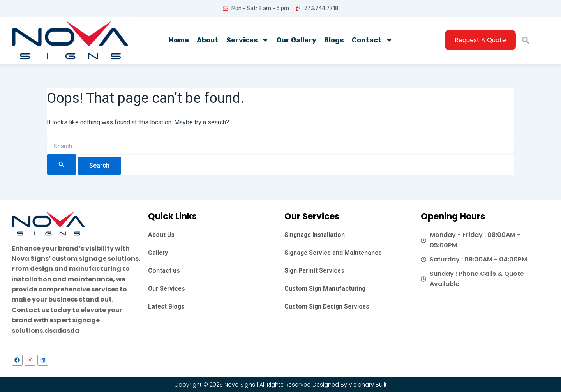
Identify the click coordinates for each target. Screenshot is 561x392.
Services (248, 40)
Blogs (334, 40)
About (208, 40)
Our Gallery (296, 40)
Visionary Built (368, 385)
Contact (372, 40)
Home (179, 40)
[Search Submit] (62, 164)
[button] (525, 40)
